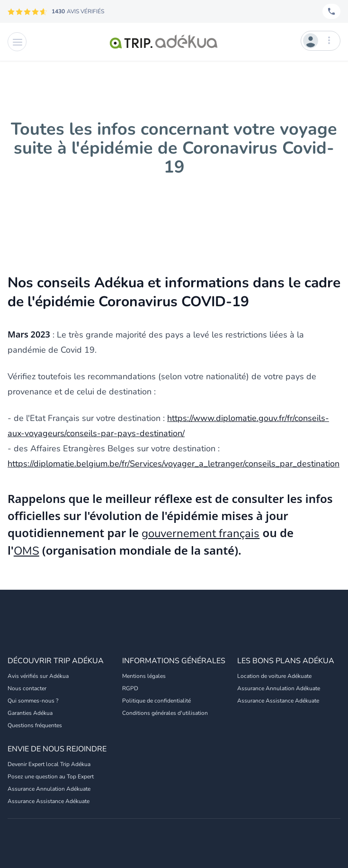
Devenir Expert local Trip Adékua (49, 764)
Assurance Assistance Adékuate (278, 701)
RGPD (130, 688)
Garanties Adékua (30, 713)
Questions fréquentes (35, 725)
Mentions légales (144, 676)
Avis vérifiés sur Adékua (38, 676)
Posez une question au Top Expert (51, 777)
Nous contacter (27, 688)
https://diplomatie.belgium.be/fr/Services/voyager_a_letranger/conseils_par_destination (174, 464)
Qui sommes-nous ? (33, 701)
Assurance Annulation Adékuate (279, 688)
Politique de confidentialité (156, 701)
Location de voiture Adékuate (274, 676)
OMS (27, 551)
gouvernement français (201, 533)
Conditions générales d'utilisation (165, 713)
